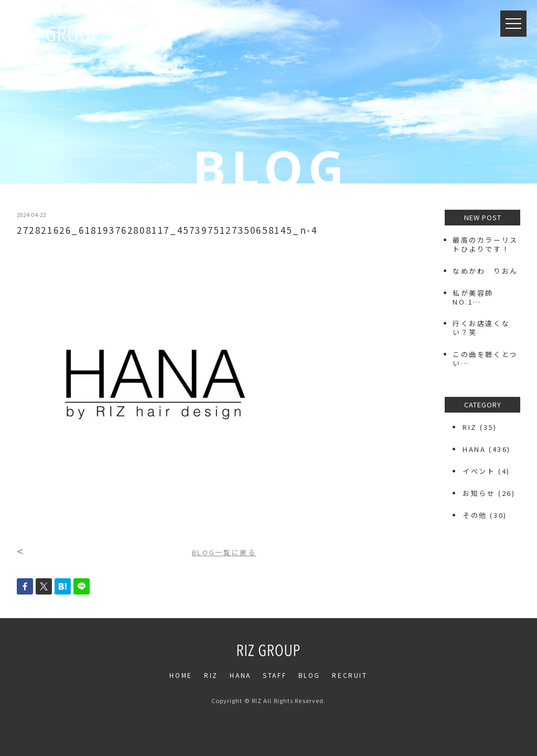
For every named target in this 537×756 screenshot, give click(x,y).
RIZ (470, 427)
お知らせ (479, 493)
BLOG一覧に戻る (224, 552)
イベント (479, 471)
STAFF (275, 675)
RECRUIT (350, 675)
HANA (474, 449)
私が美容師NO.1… (473, 297)
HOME (181, 675)
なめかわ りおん (485, 271)
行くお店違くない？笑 (481, 328)
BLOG (309, 675)
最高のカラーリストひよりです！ (485, 244)
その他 (475, 515)
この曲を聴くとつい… (485, 359)
